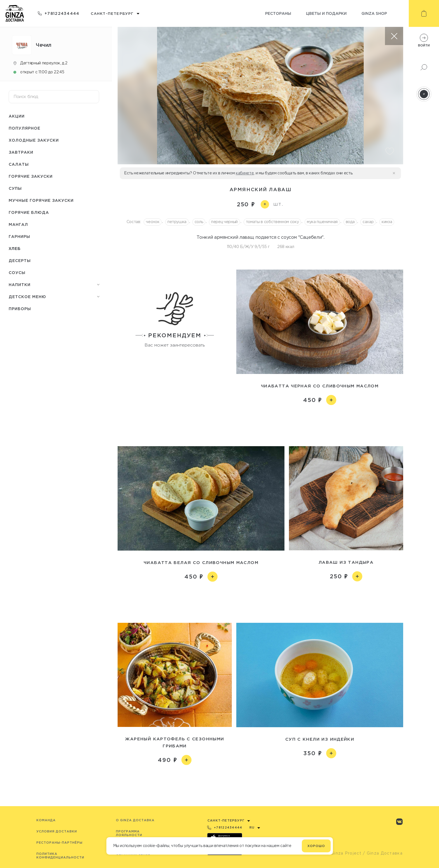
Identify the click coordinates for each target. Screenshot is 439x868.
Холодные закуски (34, 140)
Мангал (18, 224)
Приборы (20, 309)
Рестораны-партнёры (59, 843)
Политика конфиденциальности (60, 856)
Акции (17, 116)
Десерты (20, 260)
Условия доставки (57, 831)
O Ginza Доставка (135, 820)
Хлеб (15, 249)
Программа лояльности (129, 833)
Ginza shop (374, 13)
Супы (15, 188)
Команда (46, 820)
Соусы (17, 272)
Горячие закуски (31, 176)
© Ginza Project (344, 853)
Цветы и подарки (326, 13)
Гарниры (19, 236)
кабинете (245, 173)
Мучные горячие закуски (41, 200)
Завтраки (21, 152)
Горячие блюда (29, 212)
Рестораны (278, 13)
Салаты (19, 164)
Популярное (24, 128)
